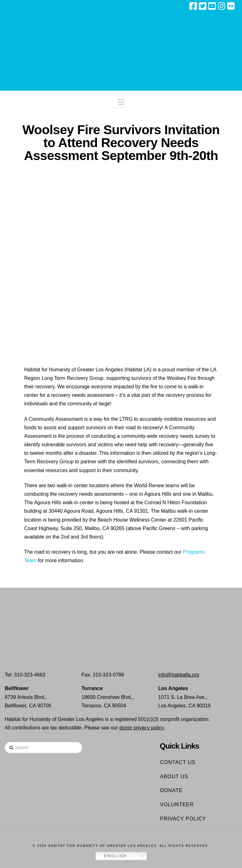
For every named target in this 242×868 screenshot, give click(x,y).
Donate (171, 790)
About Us (174, 777)
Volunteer (177, 805)
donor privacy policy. (142, 728)
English (112, 856)
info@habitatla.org (179, 675)
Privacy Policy (183, 819)
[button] (121, 101)
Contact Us (178, 762)
